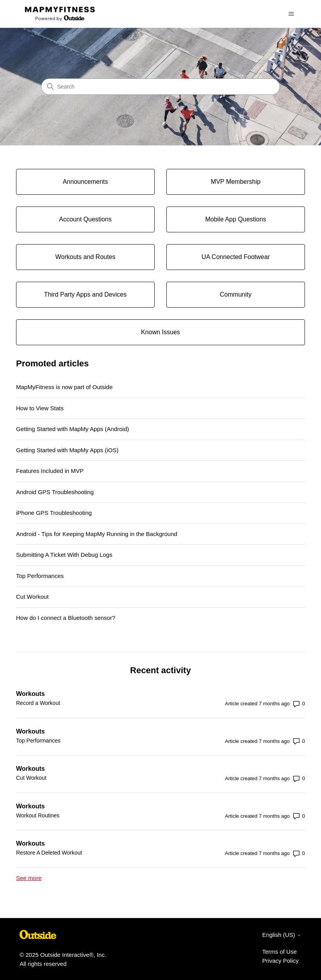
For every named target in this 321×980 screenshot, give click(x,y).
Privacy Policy (280, 961)
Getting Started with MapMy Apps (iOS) (67, 450)
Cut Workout (32, 597)
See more (29, 878)
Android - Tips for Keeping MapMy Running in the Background (97, 534)
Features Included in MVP (50, 471)
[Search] (160, 87)
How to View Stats (40, 408)
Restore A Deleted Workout (49, 853)
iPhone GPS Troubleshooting (54, 513)
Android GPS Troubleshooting (55, 492)
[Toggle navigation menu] (291, 14)
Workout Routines (38, 815)
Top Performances (40, 576)
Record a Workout (38, 703)
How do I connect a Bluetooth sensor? (66, 618)
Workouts (30, 694)
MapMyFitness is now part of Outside (64, 387)
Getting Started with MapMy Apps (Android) (72, 429)
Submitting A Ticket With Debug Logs (64, 555)
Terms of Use (280, 952)
